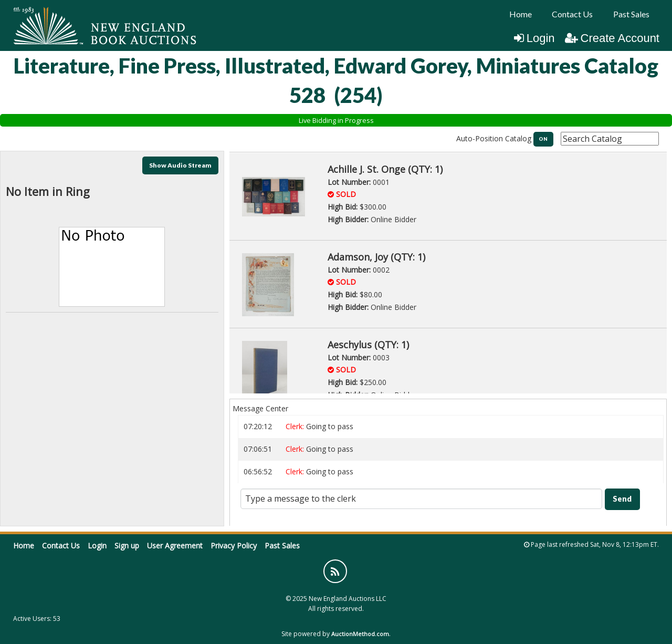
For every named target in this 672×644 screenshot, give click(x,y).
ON (543, 139)
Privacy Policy (234, 546)
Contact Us (572, 14)
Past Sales (631, 14)
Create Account (612, 38)
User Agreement (175, 546)
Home (521, 14)
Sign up (127, 546)
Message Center (260, 408)
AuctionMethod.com (360, 634)
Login (534, 38)
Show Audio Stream (180, 165)
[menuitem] (521, 14)
